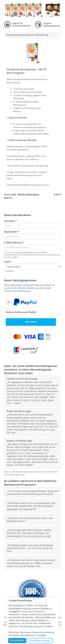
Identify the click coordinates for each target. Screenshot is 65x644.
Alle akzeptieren (17, 640)
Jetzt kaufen (31, 322)
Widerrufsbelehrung (28, 288)
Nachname (11, 232)
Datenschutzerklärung (16, 291)
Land (8, 262)
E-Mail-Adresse (14, 243)
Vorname (10, 221)
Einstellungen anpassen (40, 640)
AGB (14, 288)
